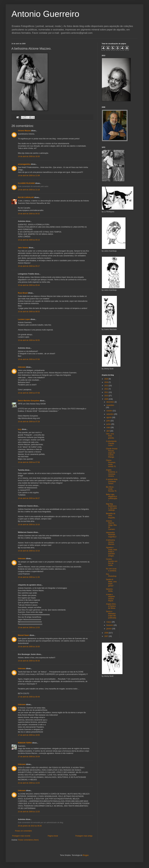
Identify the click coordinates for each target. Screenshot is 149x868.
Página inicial (53, 836)
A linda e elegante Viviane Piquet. (110, 598)
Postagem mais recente (21, 836)
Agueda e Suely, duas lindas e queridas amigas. (112, 552)
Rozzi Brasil (23, 293)
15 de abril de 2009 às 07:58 (29, 462)
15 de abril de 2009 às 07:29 (29, 422)
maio (109, 427)
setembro (110, 414)
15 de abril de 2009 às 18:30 (29, 647)
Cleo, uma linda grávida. (110, 436)
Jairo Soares (23, 248)
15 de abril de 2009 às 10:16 (29, 525)
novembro (110, 405)
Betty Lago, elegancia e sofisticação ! (112, 498)
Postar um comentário (23, 831)
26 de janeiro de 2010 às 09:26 (30, 826)
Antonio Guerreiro (45, 14)
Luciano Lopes (24, 319)
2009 (107, 399)
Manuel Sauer (23, 635)
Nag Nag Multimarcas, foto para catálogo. (111, 507)
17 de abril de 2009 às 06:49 (29, 697)
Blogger (86, 855)
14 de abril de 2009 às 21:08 (29, 176)
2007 (107, 636)
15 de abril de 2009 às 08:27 (29, 498)
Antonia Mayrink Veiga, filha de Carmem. (111, 525)
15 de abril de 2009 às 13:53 (29, 628)
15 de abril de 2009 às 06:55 (29, 340)
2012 (107, 389)
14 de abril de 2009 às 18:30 (29, 156)
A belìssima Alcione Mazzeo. (110, 542)
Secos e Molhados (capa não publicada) (111, 615)
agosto (109, 417)
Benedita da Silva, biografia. (111, 516)
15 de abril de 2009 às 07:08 (29, 393)
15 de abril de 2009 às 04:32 (29, 214)
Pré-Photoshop (111, 575)
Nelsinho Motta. (109, 590)
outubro (110, 411)
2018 (107, 382)
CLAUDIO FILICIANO (26, 183)
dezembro (111, 402)
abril (108, 431)
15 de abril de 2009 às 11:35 (29, 577)
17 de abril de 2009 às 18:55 (29, 735)
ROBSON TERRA (25, 743)
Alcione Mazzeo (24, 131)
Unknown (22, 367)
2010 (107, 396)
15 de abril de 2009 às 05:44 (29, 285)
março (109, 622)
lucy (20, 429)
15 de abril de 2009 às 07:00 (29, 359)
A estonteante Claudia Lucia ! (111, 443)
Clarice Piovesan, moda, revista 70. (111, 463)
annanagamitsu (24, 164)
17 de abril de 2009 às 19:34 (29, 757)
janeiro (109, 629)
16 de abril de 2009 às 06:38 (29, 661)
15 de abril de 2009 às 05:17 (29, 266)
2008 (107, 633)
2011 (107, 392)
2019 (107, 379)
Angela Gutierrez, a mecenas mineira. (112, 473)
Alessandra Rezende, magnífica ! (111, 535)
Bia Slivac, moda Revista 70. (111, 489)
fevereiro (110, 625)
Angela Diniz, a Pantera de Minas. (111, 606)
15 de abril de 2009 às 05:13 (29, 240)
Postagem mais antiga (84, 836)
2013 (107, 386)
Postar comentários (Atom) (28, 840)
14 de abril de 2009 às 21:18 (29, 190)
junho (109, 424)
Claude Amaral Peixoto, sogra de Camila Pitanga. (112, 453)
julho (109, 421)
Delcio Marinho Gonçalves (29, 401)
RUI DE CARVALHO (26, 197)
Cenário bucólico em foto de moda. (112, 562)
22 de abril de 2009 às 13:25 (29, 783)
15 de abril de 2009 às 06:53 (29, 312)
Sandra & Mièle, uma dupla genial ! (111, 583)
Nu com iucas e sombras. (111, 570)
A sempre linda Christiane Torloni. (112, 481)
